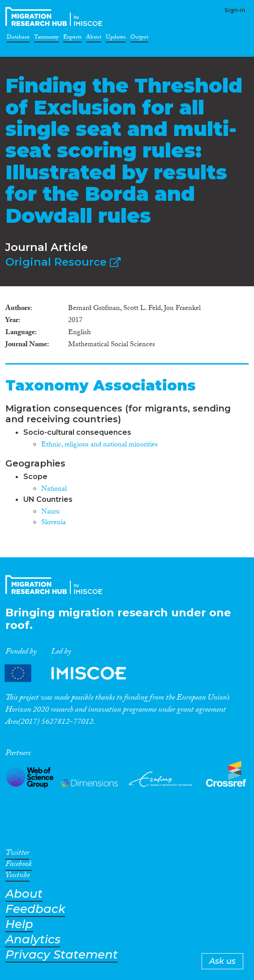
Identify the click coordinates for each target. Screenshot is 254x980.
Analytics (33, 940)
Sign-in (235, 10)
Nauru (50, 512)
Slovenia (54, 523)
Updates (116, 38)
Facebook (19, 865)
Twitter (17, 854)
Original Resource (63, 262)
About (94, 38)
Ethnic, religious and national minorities (99, 445)
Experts (72, 38)
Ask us (222, 961)
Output (139, 38)
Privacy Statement (62, 955)
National (54, 490)
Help (19, 924)
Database (18, 38)
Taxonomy (46, 38)
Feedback (35, 909)
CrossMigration (56, 17)
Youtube (17, 877)
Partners (73, 673)
